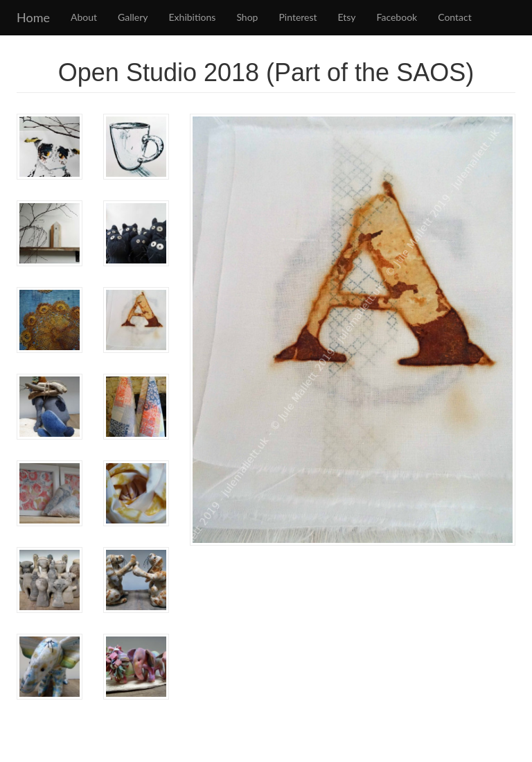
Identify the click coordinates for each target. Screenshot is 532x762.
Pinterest (298, 17)
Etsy (347, 17)
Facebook (397, 17)
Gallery (133, 17)
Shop (247, 17)
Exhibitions (193, 17)
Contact (455, 17)
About (84, 17)
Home (33, 17)
